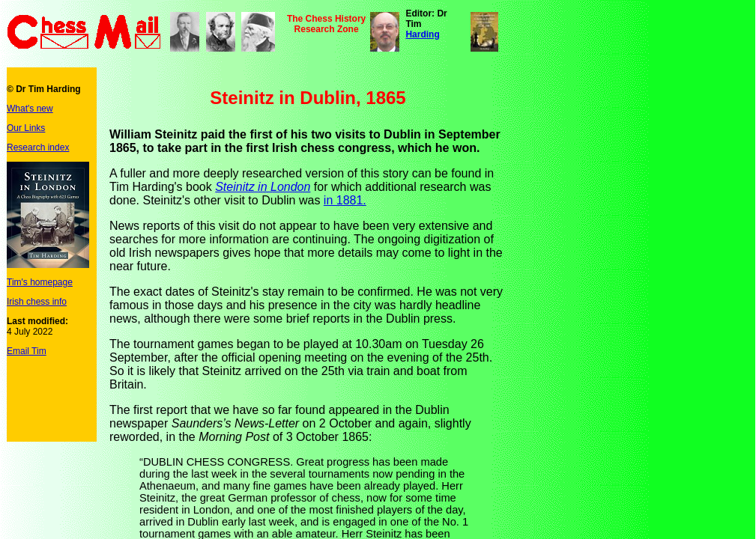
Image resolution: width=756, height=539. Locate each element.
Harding (422, 34)
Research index (38, 147)
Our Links (26, 128)
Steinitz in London (263, 187)
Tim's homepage (40, 282)
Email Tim (27, 351)
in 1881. (345, 200)
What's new (30, 109)
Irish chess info (37, 302)
